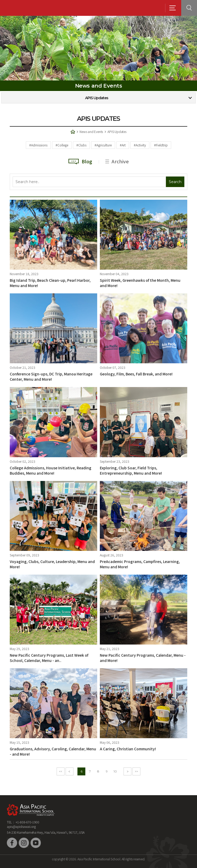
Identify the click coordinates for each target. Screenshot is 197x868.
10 (115, 771)
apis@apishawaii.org (21, 826)
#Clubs (81, 145)
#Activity (140, 145)
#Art (123, 145)
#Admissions (38, 145)
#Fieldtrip (161, 145)
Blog (80, 161)
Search (175, 182)
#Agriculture (103, 145)
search (189, 8)
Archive (117, 161)
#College (62, 145)
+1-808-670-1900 (27, 822)
